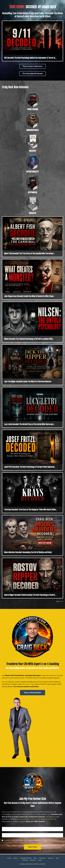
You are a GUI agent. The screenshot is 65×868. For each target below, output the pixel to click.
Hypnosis (51, 858)
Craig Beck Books (26, 858)
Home (9, 858)
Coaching (42, 858)
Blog (35, 858)
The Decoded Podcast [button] (32, 74)
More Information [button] (33, 693)
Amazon (33, 860)
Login (40, 860)
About (16, 858)
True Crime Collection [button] (32, 66)
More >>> (60, 602)
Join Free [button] (32, 847)
